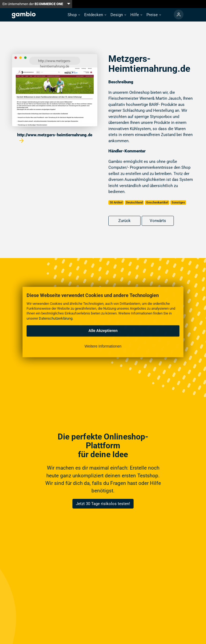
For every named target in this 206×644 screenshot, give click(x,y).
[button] (74, 15)
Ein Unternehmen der (33, 4)
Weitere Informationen (103, 346)
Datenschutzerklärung (56, 318)
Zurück (124, 221)
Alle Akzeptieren (103, 331)
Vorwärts (158, 221)
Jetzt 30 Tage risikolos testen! (103, 504)
